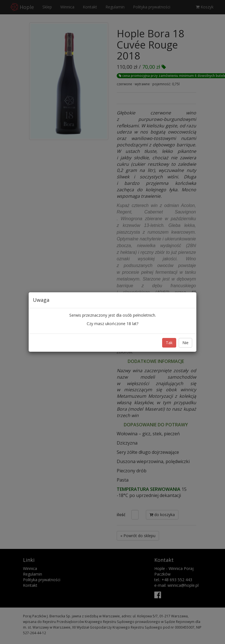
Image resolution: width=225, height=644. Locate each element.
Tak (169, 343)
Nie (185, 343)
